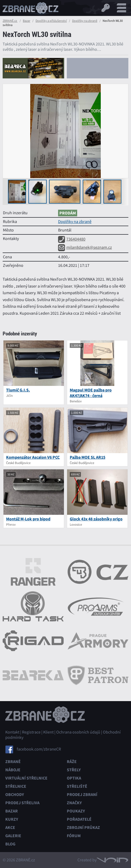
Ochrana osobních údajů (78, 732)
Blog (10, 844)
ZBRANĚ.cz (10, 21)
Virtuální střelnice (26, 778)
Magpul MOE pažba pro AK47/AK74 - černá (91, 393)
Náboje (13, 770)
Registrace (31, 732)
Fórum (74, 836)
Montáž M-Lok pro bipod (28, 519)
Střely (74, 770)
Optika (74, 778)
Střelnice (16, 786)
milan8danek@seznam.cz (85, 247)
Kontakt (12, 732)
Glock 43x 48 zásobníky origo (96, 519)
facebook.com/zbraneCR (39, 749)
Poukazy (76, 811)
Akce (10, 827)
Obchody (15, 795)
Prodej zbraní (82, 795)
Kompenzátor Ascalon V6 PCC (33, 457)
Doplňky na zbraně (85, 21)
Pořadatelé (79, 819)
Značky (74, 803)
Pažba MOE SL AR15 (88, 457)
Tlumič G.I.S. (18, 390)
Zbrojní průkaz (83, 827)
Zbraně (13, 762)
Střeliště (77, 786)
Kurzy (12, 819)
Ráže (72, 762)
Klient (48, 732)
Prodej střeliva (22, 803)
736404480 (72, 239)
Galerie (13, 836)
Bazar (27, 21)
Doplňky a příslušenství (51, 21)
